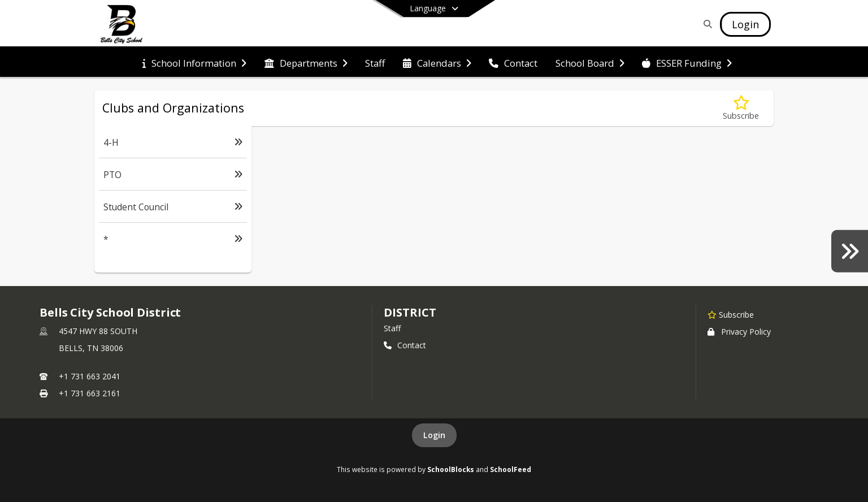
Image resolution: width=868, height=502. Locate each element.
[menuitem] (194, 62)
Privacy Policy (739, 332)
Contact (405, 345)
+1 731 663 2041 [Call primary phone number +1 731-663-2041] (90, 376)
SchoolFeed (511, 469)
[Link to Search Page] (706, 24)
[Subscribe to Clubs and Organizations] (741, 108)
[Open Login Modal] (745, 24)
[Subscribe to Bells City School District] (731, 314)
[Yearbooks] (850, 251)
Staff (392, 328)
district (410, 312)
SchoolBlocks (451, 469)
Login (434, 435)
